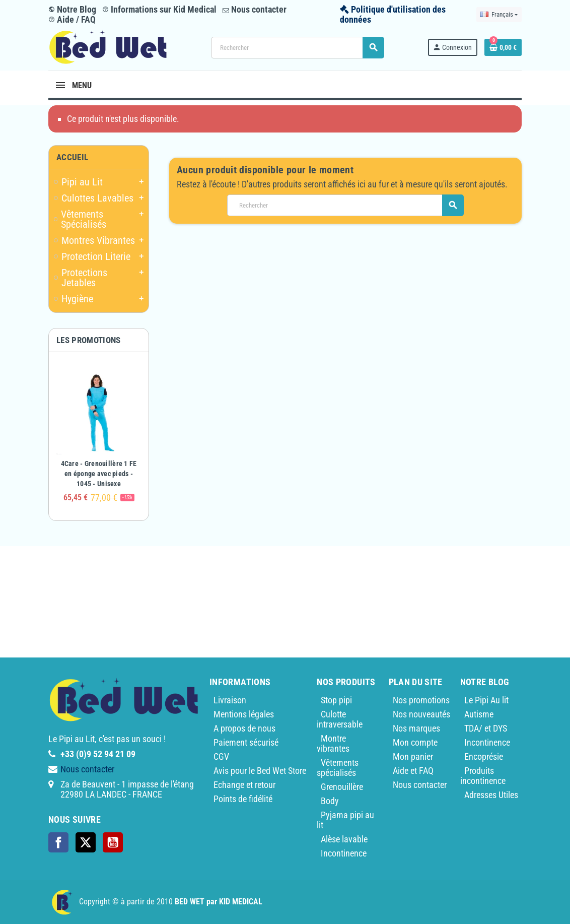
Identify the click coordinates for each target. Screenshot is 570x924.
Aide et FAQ (413, 771)
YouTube (113, 842)
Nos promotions (421, 700)
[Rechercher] (297, 48)
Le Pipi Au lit (486, 700)
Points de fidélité (243, 799)
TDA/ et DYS (486, 728)
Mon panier (413, 756)
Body (330, 801)
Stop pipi (336, 700)
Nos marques (416, 728)
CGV (221, 756)
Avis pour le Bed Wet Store (260, 771)
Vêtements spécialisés (338, 768)
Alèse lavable (344, 839)
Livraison (230, 700)
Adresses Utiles (491, 795)
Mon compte (415, 742)
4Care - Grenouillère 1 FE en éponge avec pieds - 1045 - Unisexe (99, 474)
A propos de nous (244, 728)
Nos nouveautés (421, 714)
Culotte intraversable (340, 719)
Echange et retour (244, 785)
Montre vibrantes (333, 743)
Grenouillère (342, 787)
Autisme (479, 714)
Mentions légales (244, 714)
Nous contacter (255, 9)
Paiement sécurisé (246, 742)
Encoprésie (484, 756)
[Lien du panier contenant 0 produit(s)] (503, 47)
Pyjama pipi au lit (345, 820)
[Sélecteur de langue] (499, 15)
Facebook (58, 842)
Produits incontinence (483, 776)
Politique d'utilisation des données (393, 14)
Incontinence (344, 853)
